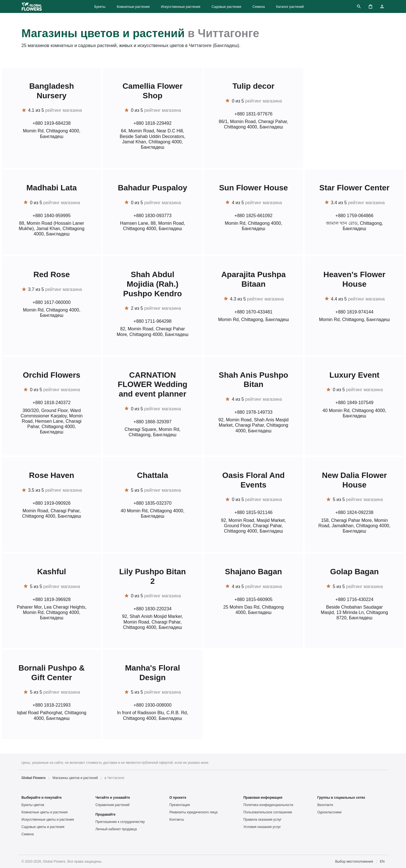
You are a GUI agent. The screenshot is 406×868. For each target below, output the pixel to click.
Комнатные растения (133, 7)
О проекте (178, 798)
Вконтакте (325, 805)
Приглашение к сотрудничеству (120, 822)
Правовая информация (263, 798)
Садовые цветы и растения (43, 827)
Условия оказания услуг (262, 827)
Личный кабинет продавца (116, 829)
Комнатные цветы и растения (45, 812)
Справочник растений (112, 805)
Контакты (177, 820)
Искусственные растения (181, 7)
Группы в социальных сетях (341, 798)
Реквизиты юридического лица (194, 812)
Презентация (180, 805)
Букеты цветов (33, 805)
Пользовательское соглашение (268, 812)
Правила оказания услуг (262, 820)
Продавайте (105, 814)
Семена (259, 7)
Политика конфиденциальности (268, 805)
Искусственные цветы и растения (48, 820)
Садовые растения (226, 7)
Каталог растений (290, 7)
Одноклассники (330, 812)
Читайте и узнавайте (113, 798)
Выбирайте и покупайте (42, 798)
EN (382, 862)
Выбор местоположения (354, 862)
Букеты (100, 7)
